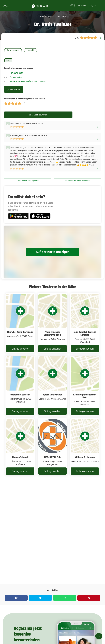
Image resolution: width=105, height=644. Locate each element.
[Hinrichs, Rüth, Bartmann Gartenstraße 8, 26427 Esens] (20, 325)
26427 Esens (61, 17)
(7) (100, 38)
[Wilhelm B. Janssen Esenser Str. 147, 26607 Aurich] (85, 456)
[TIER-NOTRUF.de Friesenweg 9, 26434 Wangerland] (52, 456)
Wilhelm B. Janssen (20, 398)
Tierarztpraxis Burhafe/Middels (52, 333)
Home (42, 17)
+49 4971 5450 (16, 73)
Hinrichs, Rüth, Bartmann (20, 332)
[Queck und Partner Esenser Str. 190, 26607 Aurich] (52, 391)
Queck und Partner (52, 398)
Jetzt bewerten (38, 115)
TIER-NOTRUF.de (53, 465)
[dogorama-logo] (39, 6)
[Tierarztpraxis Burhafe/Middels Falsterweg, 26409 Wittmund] (52, 325)
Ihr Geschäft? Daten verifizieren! (77, 181)
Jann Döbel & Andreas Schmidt (85, 333)
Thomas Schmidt (20, 465)
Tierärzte (50, 17)
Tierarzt (8, 60)
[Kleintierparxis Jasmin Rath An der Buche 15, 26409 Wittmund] (85, 391)
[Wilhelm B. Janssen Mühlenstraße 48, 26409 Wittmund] (20, 391)
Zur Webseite (16, 77)
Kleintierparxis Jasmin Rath (85, 400)
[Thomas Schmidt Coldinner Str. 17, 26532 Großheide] (20, 456)
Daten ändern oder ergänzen (28, 181)
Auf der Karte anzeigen (52, 252)
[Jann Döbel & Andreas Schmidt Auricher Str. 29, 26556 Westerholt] (85, 325)
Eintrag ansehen (20, 350)
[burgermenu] (5, 6)
